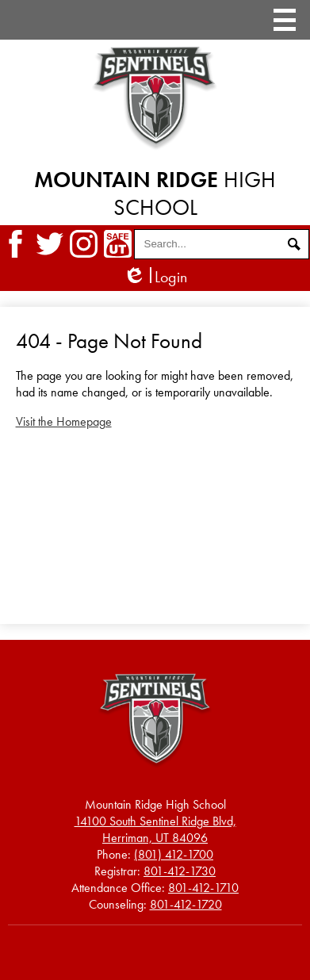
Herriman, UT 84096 (155, 829)
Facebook (15, 244)
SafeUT (118, 244)
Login (155, 277)
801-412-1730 (180, 871)
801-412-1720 (186, 904)
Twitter (50, 244)
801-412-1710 (203, 888)
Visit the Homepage (64, 421)
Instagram (84, 244)
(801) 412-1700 (174, 854)
